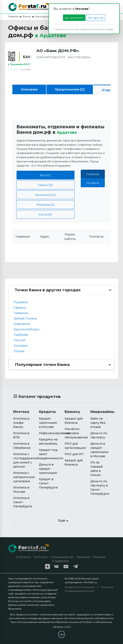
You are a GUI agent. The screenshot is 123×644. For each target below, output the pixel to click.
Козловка (21, 346)
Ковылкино (22, 324)
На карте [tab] (93, 183)
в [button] (54, 35)
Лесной (19, 340)
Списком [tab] (93, 174)
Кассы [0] (45, 214)
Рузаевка (21, 302)
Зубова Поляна (25, 318)
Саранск (20, 308)
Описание (29, 89)
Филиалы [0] (45, 205)
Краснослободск (26, 329)
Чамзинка (21, 313)
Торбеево (21, 335)
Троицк (19, 351)
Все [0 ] (45, 175)
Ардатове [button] (69, 132)
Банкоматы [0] (45, 195)
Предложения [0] (70, 89)
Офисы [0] (45, 185)
